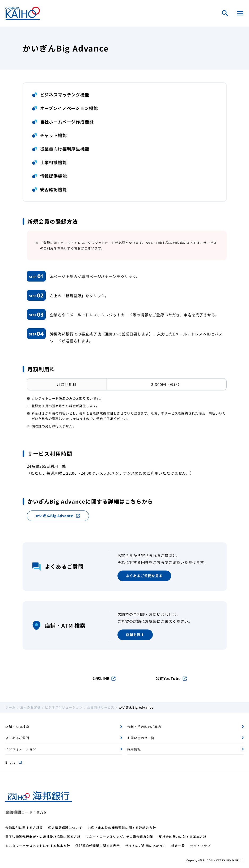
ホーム (10, 707)
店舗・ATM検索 (17, 727)
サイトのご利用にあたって (145, 846)
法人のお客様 (30, 707)
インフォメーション (21, 749)
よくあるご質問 (17, 738)
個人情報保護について (65, 827)
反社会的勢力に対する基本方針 (183, 837)
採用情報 (134, 749)
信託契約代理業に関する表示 (98, 846)
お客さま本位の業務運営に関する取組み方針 (122, 827)
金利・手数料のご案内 (144, 727)
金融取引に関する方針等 (24, 827)
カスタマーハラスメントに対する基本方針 (38, 846)
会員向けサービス (101, 707)
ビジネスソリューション (64, 707)
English (14, 762)
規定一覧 (178, 846)
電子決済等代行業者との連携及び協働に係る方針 (43, 837)
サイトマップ (200, 846)
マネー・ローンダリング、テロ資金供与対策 (119, 837)
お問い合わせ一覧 (141, 738)
